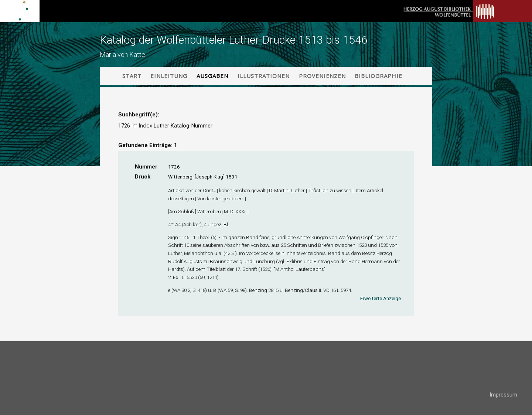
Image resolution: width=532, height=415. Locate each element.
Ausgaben (212, 76)
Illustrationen (264, 76)
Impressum (503, 395)
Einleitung (169, 76)
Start (132, 76)
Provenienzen (322, 76)
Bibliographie (378, 76)
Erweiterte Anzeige (381, 298)
